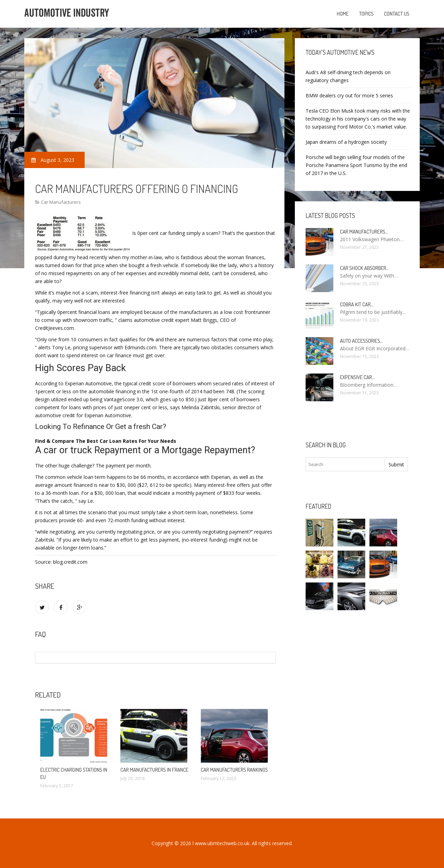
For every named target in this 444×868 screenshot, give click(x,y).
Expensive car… (357, 377)
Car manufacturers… (364, 232)
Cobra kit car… (357, 304)
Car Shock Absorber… (364, 268)
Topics (366, 14)
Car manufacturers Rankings (234, 770)
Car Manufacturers (61, 202)
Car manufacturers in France (154, 770)
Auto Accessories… (361, 341)
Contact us (397, 14)
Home (343, 14)
